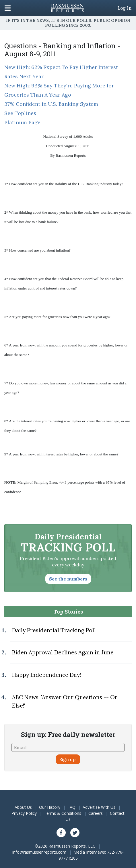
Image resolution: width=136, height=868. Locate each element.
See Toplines (20, 113)
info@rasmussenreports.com (39, 852)
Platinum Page (22, 122)
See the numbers (68, 579)
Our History (50, 807)
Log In (125, 8)
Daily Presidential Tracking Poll (54, 630)
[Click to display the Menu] (8, 8)
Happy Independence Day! (46, 675)
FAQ (71, 807)
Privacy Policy (24, 813)
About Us (23, 807)
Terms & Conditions (63, 813)
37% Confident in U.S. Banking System (51, 104)
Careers (96, 813)
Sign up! (68, 759)
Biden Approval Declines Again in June (63, 652)
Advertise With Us (99, 807)
